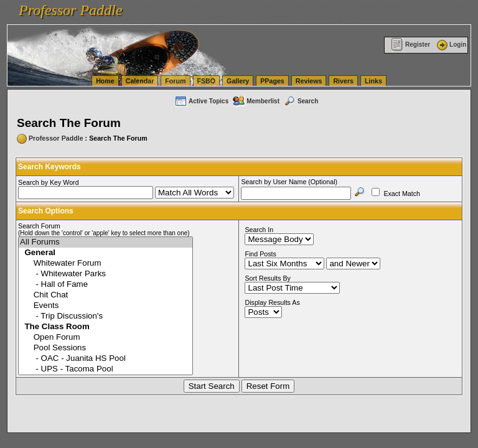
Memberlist (256, 101)
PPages (272, 81)
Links (373, 81)
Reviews (309, 81)
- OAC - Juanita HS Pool (105, 359)
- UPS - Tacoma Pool (105, 369)
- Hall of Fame (105, 285)
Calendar (140, 81)
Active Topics (201, 101)
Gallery (238, 81)
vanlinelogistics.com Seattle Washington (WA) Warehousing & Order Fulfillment (352, 6)
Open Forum (105, 338)
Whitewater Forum (105, 264)
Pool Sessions (105, 348)
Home (105, 81)
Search (301, 101)
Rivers (343, 81)
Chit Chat (105, 295)
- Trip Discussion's (105, 316)
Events (105, 306)
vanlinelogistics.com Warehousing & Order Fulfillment (286, 17)
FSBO (207, 81)
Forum (175, 81)
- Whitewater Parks (105, 274)
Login (451, 44)
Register (410, 44)
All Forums (105, 242)
